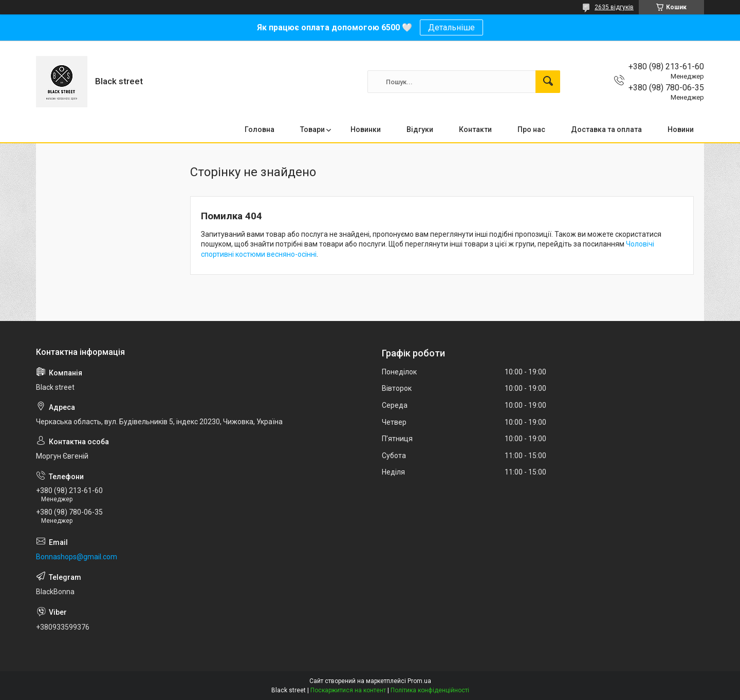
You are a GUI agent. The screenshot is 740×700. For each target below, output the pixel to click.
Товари (312, 129)
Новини (681, 129)
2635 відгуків (614, 7)
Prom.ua (419, 681)
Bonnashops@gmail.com (77, 557)
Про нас (531, 129)
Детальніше (451, 27)
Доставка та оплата (606, 129)
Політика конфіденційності (430, 690)
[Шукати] (548, 82)
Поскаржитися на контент (348, 690)
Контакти (475, 129)
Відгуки (420, 129)
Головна (260, 129)
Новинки (366, 129)
